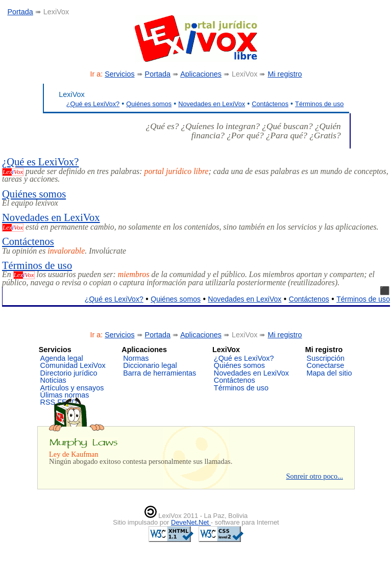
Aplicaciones (201, 74)
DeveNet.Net (191, 522)
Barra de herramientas (160, 373)
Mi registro (285, 74)
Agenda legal (62, 358)
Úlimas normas (65, 395)
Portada (20, 12)
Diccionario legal (150, 365)
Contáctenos (270, 104)
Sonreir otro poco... (314, 476)
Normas (136, 358)
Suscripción (326, 358)
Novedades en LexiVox (212, 104)
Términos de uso (319, 104)
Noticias (53, 380)
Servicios (119, 74)
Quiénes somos (149, 104)
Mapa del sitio (329, 373)
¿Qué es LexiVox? (93, 104)
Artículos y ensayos (72, 388)
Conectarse (326, 365)
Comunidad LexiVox (73, 365)
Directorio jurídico (69, 373)
